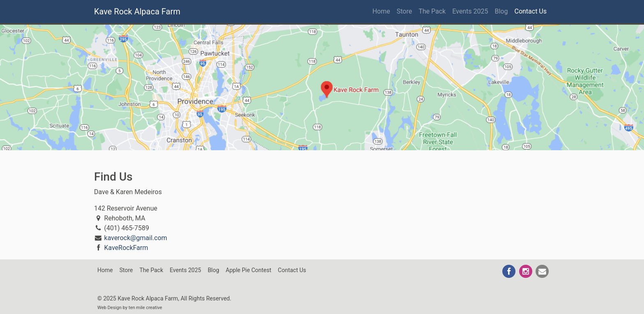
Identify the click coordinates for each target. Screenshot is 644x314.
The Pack (432, 11)
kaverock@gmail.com (136, 238)
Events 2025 (470, 11)
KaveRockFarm (126, 248)
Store (404, 11)
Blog (501, 11)
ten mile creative (145, 308)
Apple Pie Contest (249, 270)
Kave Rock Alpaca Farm (137, 11)
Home (381, 11)
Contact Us (530, 11)
